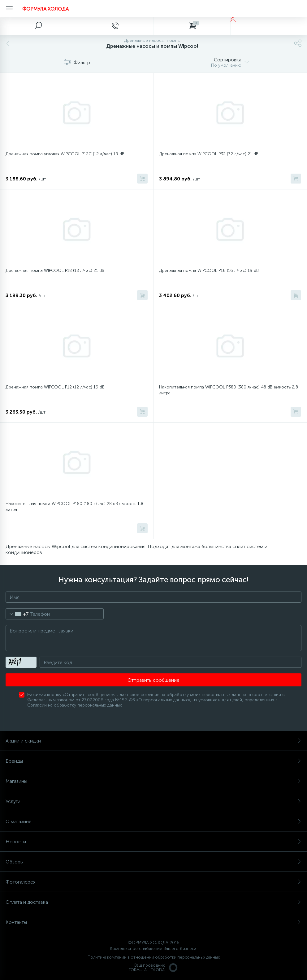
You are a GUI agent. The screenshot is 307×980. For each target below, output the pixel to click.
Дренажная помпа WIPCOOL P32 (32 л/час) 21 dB (209, 154)
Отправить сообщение (153, 680)
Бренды (153, 761)
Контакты (153, 922)
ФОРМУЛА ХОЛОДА (45, 9)
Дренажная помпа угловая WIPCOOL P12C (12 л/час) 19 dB (65, 154)
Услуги (153, 801)
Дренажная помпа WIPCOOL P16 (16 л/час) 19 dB (209, 270)
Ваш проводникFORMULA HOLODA (153, 968)
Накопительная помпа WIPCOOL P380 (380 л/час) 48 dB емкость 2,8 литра (229, 390)
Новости (153, 842)
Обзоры (153, 862)
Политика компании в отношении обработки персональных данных (154, 957)
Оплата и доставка (153, 902)
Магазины (153, 781)
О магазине (153, 821)
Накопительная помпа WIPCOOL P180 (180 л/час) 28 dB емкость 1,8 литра (74, 507)
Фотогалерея (153, 882)
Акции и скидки (153, 741)
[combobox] (17, 614)
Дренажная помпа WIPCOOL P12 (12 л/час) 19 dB (55, 387)
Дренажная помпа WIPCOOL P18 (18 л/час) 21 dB (55, 270)
